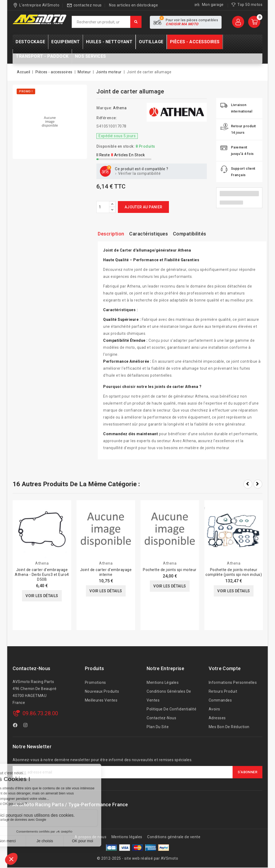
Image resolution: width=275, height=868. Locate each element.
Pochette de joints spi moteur (170, 570)
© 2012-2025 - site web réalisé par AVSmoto (137, 858)
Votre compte (225, 668)
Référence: (107, 118)
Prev (248, 484)
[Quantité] (103, 207)
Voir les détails (42, 596)
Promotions (95, 682)
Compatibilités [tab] (190, 234)
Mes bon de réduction (229, 727)
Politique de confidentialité (171, 709)
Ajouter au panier (144, 207)
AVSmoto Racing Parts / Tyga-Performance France (70, 805)
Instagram (26, 726)
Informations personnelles (233, 682)
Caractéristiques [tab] (149, 234)
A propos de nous (91, 837)
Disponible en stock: (115, 146)
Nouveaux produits (102, 691)
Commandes (220, 700)
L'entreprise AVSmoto (39, 5)
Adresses (217, 718)
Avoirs (214, 709)
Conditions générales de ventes (169, 696)
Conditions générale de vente (174, 837)
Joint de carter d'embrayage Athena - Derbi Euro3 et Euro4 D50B (42, 575)
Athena (120, 108)
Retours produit (223, 691)
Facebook (16, 726)
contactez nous (88, 5)
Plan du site (158, 727)
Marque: (104, 108)
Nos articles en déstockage (133, 5)
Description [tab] (111, 234)
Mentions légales (163, 682)
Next (258, 484)
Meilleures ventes (101, 700)
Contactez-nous (31, 668)
